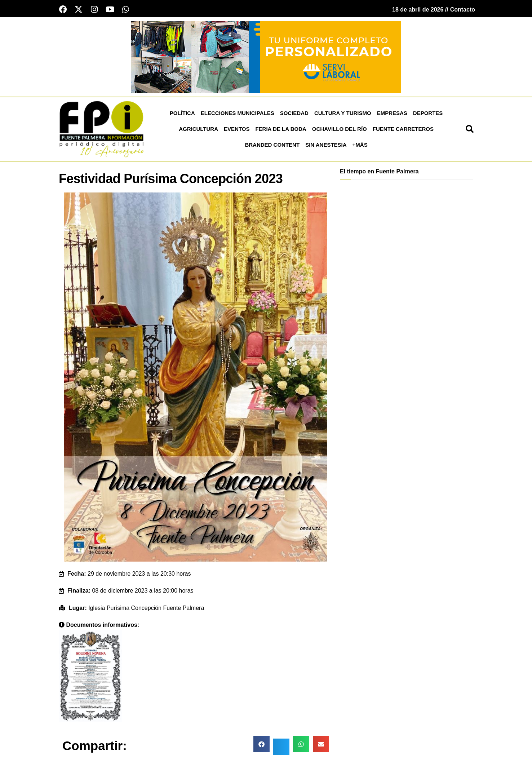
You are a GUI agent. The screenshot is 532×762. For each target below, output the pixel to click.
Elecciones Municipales (238, 113)
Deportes (428, 113)
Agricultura (198, 129)
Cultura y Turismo (343, 113)
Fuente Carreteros (403, 129)
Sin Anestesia (326, 145)
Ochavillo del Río (340, 129)
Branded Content (272, 145)
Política (182, 113)
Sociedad (294, 113)
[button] (470, 129)
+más (360, 145)
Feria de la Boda (281, 129)
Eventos (237, 129)
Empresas (392, 113)
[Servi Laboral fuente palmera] (266, 57)
